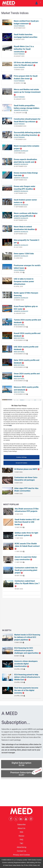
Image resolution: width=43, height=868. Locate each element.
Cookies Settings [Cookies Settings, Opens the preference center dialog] (22, 457)
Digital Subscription (22, 764)
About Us (21, 828)
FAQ (21, 840)
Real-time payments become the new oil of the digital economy (26, 690)
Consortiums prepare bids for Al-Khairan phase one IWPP (27, 468)
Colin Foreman (19, 26)
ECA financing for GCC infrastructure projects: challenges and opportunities (27, 650)
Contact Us (21, 851)
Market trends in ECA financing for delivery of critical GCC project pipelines (27, 637)
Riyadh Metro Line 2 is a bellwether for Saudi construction (24, 49)
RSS (21, 832)
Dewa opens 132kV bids (24, 254)
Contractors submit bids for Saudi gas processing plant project (26, 570)
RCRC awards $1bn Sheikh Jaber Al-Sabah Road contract (27, 546)
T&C (21, 843)
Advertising (21, 847)
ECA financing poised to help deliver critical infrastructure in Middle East (27, 677)
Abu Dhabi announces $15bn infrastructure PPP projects (27, 510)
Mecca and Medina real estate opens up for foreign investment (27, 92)
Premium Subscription (26, 773)
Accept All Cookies (21, 463)
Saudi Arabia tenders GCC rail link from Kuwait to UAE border (27, 522)
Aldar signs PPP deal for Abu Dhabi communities (26, 490)
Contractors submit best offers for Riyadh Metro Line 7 (27, 583)
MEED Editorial (19, 325)
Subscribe (21, 824)
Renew (21, 836)
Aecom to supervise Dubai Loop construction (26, 558)
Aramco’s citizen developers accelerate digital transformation (26, 664)
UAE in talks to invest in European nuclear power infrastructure (24, 281)
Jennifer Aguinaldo (21, 110)
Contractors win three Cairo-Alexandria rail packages (26, 479)
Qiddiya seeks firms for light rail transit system (26, 534)
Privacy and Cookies (21, 855)
